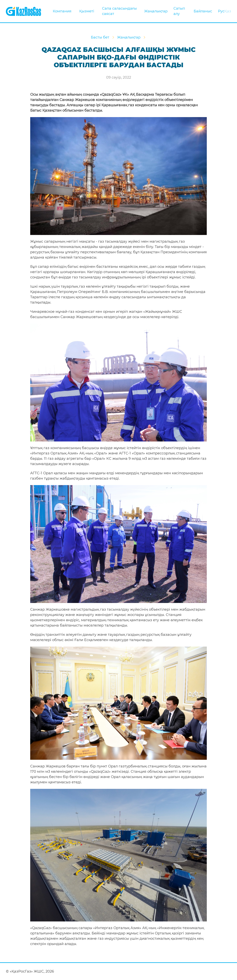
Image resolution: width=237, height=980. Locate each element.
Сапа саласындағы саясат (119, 11)
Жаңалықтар (156, 11)
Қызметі (87, 11)
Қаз (228, 11)
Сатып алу (179, 11)
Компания (62, 11)
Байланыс (203, 11)
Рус (221, 11)
